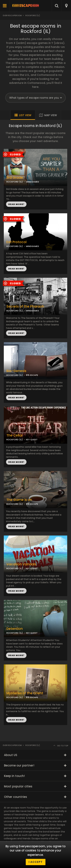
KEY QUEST (32, 440)
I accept (36, 862)
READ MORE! (16, 269)
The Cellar (15, 435)
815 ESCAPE (32, 375)
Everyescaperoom (12, 15)
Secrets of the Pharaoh (25, 307)
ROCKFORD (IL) (15, 246)
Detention (15, 629)
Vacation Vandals (21, 564)
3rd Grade (15, 178)
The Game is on (19, 500)
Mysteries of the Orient (25, 693)
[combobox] (66, 6)
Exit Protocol (16, 242)
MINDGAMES (32, 246)
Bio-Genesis (16, 371)
